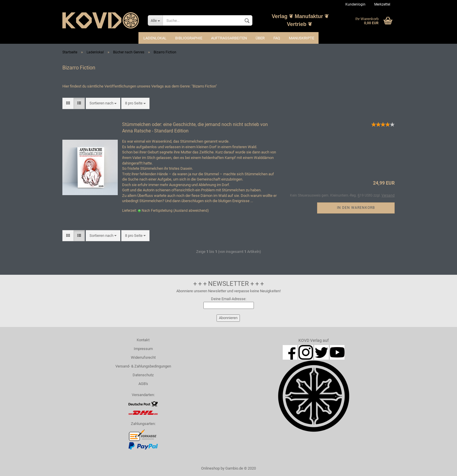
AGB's (143, 384)
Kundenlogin (355, 4)
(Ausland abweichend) (191, 211)
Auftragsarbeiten (229, 38)
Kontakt (143, 340)
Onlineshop (210, 468)
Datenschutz (143, 375)
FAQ (277, 38)
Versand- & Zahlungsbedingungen (143, 366)
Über (260, 38)
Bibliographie (189, 38)
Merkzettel (382, 4)
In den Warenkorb (356, 208)
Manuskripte (302, 38)
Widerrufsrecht (143, 357)
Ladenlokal (155, 38)
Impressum (143, 349)
